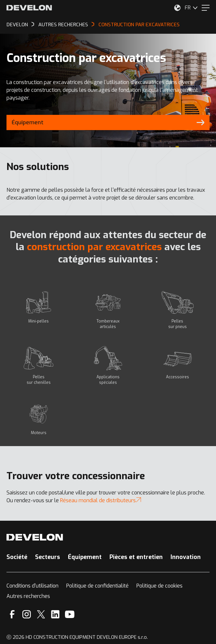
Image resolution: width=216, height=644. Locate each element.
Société (17, 557)
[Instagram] (27, 614)
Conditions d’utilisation (32, 586)
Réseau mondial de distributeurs (101, 500)
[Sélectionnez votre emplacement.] (177, 8)
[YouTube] (70, 614)
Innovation (186, 557)
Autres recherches (28, 596)
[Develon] (29, 8)
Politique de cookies (159, 586)
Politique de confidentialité (97, 586)
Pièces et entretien (136, 557)
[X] (41, 614)
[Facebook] (12, 614)
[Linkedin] (55, 614)
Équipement (85, 557)
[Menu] (206, 8)
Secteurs (48, 557)
